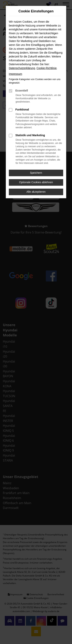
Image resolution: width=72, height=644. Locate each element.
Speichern (36, 173)
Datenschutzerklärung (22, 68)
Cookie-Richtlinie (47, 68)
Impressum (15, 74)
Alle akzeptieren (36, 192)
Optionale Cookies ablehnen (36, 182)
